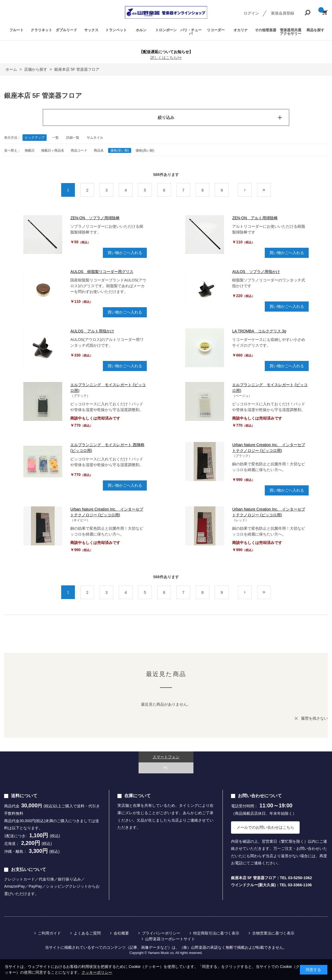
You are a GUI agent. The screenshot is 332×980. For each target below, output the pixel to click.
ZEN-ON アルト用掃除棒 (255, 218)
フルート (16, 30)
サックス (91, 30)
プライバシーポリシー (161, 933)
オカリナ (241, 30)
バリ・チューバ (191, 32)
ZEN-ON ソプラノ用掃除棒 (95, 218)
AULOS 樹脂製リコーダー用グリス (102, 272)
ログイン (251, 13)
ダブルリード (66, 30)
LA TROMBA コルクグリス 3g (259, 331)
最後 (271, 190)
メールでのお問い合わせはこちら (265, 827)
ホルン (141, 30)
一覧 (55, 138)
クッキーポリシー (97, 972)
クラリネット (41, 30)
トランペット (116, 30)
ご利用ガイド (49, 933)
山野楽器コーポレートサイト (170, 939)
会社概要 (121, 933)
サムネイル (95, 138)
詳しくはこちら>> (166, 58)
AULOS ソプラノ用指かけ (256, 272)
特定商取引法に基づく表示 (216, 933)
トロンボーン (166, 30)
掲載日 (30, 150)
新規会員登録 (283, 13)
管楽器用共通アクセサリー (291, 32)
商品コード (79, 150)
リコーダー (216, 30)
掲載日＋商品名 (53, 150)
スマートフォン (166, 757)
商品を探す (315, 30)
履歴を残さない (314, 718)
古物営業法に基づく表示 (273, 933)
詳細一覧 (73, 138)
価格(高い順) (145, 150)
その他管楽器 (266, 30)
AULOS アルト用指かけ (92, 331)
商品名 (99, 150)
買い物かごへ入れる (125, 253)
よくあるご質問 (87, 933)
